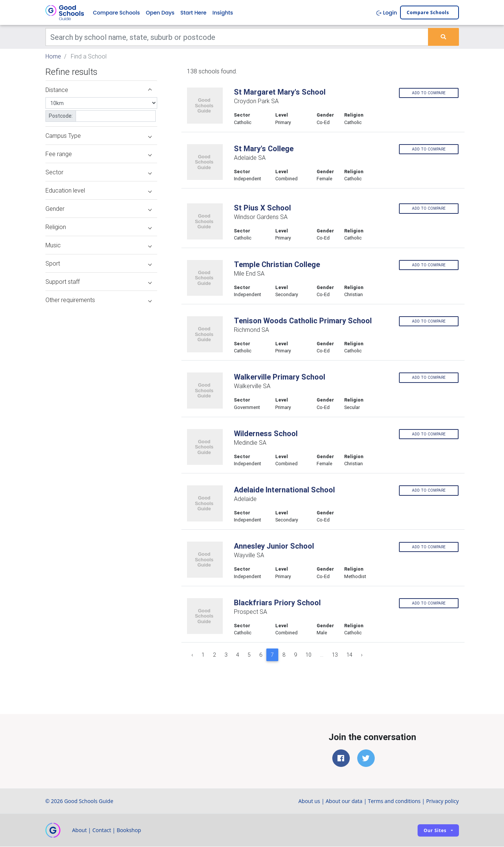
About (80, 830)
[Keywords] (237, 37)
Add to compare (429, 93)
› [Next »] (362, 655)
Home (53, 57)
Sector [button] (99, 172)
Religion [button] (99, 227)
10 (308, 655)
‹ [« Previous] (192, 655)
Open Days (160, 13)
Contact (102, 830)
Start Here (193, 13)
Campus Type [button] (99, 136)
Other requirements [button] (99, 300)
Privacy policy (443, 801)
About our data (344, 801)
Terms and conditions (394, 801)
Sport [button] (99, 264)
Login (386, 13)
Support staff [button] (99, 282)
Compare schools (428, 13)
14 (349, 655)
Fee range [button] (99, 154)
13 (335, 655)
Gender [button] (99, 209)
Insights (223, 13)
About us (309, 801)
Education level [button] (99, 191)
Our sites (435, 830)
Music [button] (99, 245)
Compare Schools (117, 13)
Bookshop (129, 830)
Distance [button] (99, 90)
